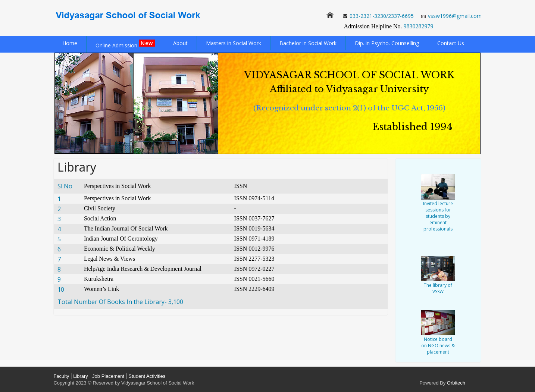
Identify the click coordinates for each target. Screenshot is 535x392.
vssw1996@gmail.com (455, 16)
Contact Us (451, 43)
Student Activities (147, 376)
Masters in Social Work (234, 43)
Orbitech (456, 383)
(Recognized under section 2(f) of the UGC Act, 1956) (349, 108)
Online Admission (125, 44)
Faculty (61, 376)
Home (70, 43)
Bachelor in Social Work (308, 43)
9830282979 (419, 26)
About (180, 43)
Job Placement (108, 376)
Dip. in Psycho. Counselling (387, 43)
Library (80, 376)
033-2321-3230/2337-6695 (382, 16)
